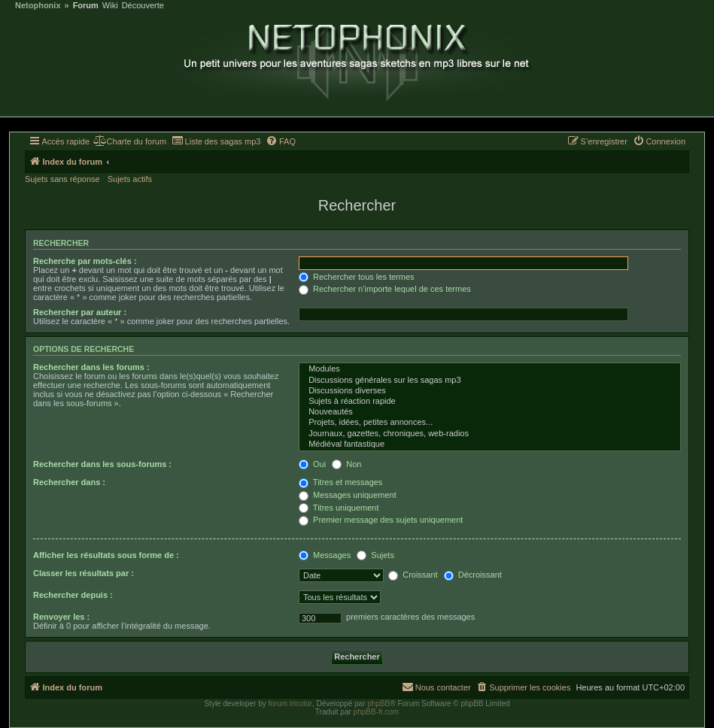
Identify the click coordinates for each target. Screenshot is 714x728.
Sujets (375, 555)
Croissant (413, 575)
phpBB (378, 704)
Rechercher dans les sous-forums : (102, 464)
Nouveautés (490, 412)
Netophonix (38, 6)
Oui (312, 464)
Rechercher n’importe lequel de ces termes (385, 289)
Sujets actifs (130, 179)
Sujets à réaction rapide (490, 402)
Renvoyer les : (61, 617)
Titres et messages (340, 482)
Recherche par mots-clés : (85, 261)
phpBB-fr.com (377, 712)
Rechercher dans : (69, 482)
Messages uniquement (348, 495)
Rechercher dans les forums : (91, 367)
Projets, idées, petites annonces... (490, 423)
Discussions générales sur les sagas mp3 (490, 381)
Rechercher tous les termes (357, 277)
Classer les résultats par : (84, 573)
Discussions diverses (490, 391)
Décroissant (473, 575)
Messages (325, 555)
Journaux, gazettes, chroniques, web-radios (490, 434)
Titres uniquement (339, 508)
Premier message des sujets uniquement (381, 520)
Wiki (110, 6)
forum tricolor (290, 704)
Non (346, 464)
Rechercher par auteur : (80, 312)
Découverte (143, 6)
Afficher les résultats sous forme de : (106, 555)
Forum (86, 6)
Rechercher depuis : (73, 595)
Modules (490, 369)
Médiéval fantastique (490, 444)
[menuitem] (130, 141)
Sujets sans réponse (62, 179)
